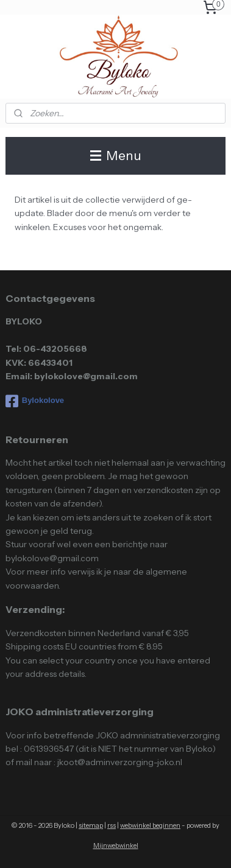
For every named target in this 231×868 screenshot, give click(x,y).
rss (112, 825)
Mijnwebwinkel (116, 845)
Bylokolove (35, 401)
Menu (116, 156)
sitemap (91, 825)
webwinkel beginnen (150, 825)
